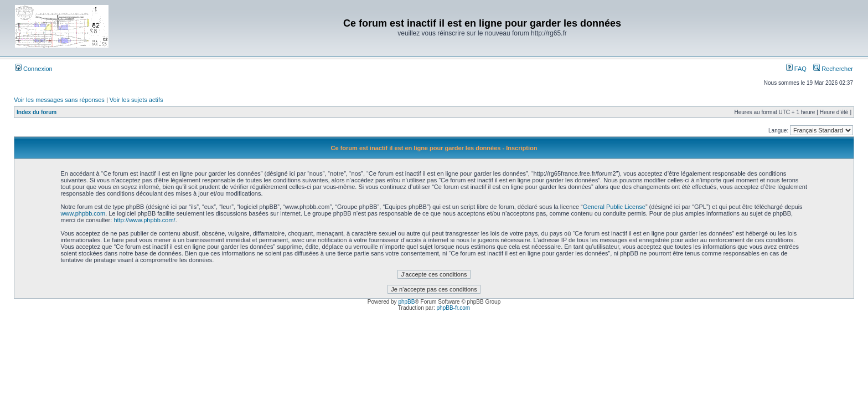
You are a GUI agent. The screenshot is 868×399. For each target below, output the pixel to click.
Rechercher (833, 69)
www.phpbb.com (83, 213)
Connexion (34, 69)
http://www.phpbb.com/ (144, 220)
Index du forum (37, 112)
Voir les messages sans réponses (59, 100)
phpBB (406, 302)
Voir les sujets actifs (136, 100)
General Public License (614, 207)
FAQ (796, 69)
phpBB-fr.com (454, 308)
